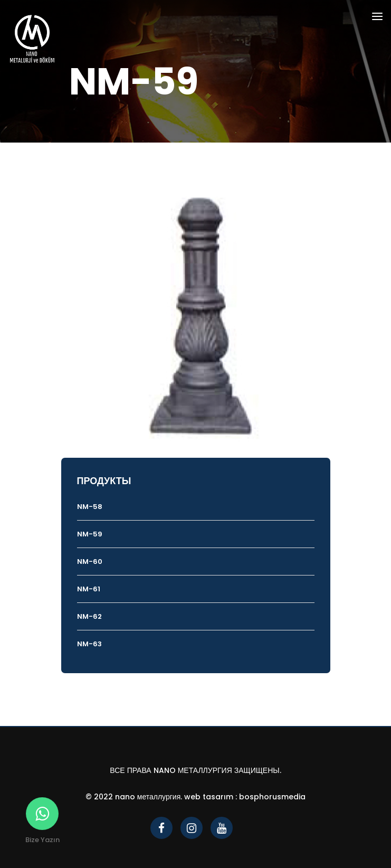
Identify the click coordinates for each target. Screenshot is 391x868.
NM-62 (89, 616)
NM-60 (90, 562)
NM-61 (89, 589)
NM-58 (90, 507)
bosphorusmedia (272, 797)
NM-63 (89, 644)
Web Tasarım (209, 797)
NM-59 (90, 534)
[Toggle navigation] (377, 18)
